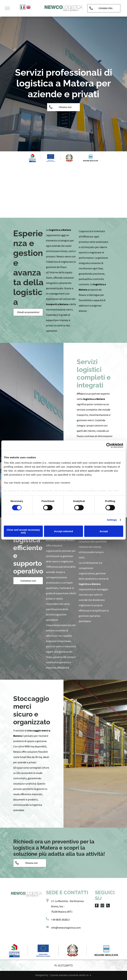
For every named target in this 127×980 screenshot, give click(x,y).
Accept (104, 531)
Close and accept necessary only (23, 531)
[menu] (7, 8)
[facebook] (97, 906)
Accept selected (63, 531)
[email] (102, 906)
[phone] (108, 906)
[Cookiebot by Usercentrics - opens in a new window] (109, 445)
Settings (112, 520)
